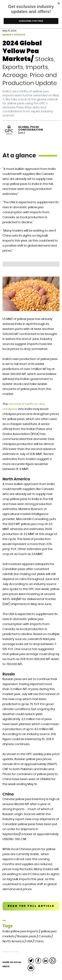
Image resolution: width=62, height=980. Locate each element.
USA (29, 941)
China (39, 941)
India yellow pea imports (20, 931)
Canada (45, 936)
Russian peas (27, 936)
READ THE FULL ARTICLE (31, 906)
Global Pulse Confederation (31, 128)
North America (13, 941)
